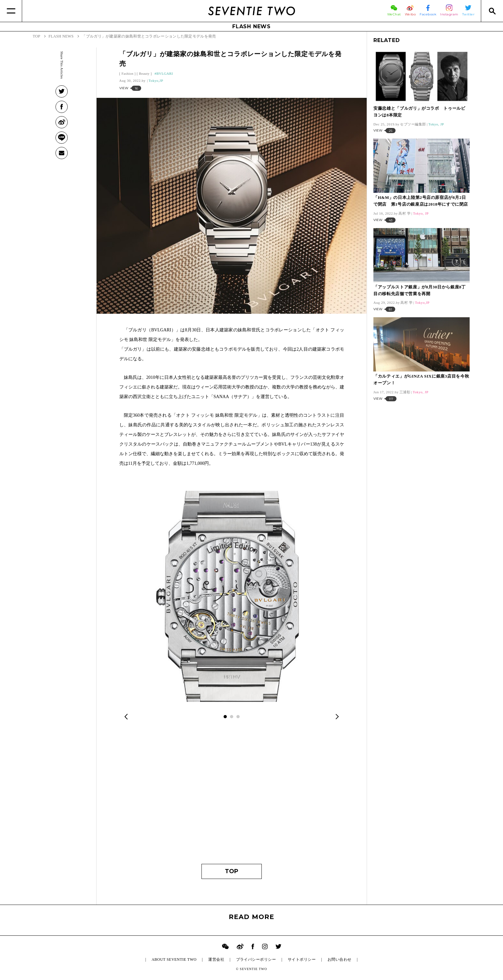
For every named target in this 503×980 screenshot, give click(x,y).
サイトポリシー (302, 959)
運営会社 (216, 959)
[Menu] (11, 11)
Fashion (128, 73)
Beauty (144, 73)
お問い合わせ (340, 959)
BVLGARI (165, 73)
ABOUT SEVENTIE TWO (174, 959)
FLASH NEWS (251, 26)
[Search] (492, 11)
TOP (232, 871)
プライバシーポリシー (256, 959)
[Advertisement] (232, 797)
